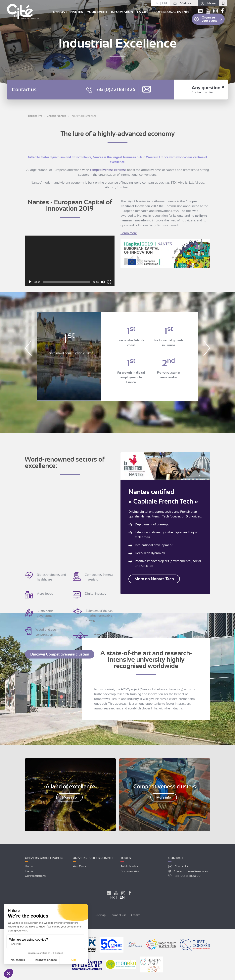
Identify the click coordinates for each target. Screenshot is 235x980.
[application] (70, 261)
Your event (97, 12)
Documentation (130, 871)
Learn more (129, 233)
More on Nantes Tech (152, 579)
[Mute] (103, 282)
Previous (28, 348)
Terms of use (118, 915)
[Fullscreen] (109, 282)
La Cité (143, 12)
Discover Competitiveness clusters (60, 654)
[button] (8, 973)
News (211, 3)
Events (29, 871)
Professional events (171, 12)
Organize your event (209, 19)
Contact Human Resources (191, 871)
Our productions (35, 875)
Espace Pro (35, 116)
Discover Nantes (68, 12)
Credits (136, 915)
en (164, 3)
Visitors (186, 3)
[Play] (30, 282)
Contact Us (182, 866)
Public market (129, 866)
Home (29, 866)
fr (156, 3)
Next (207, 348)
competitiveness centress (108, 170)
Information (122, 12)
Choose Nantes (56, 116)
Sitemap (100, 915)
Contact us (24, 90)
